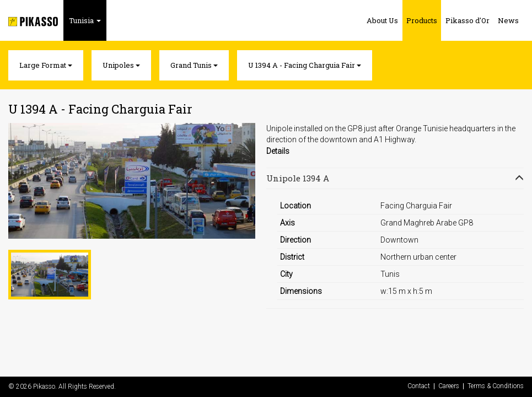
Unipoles (121, 65)
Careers (449, 386)
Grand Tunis (194, 65)
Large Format (46, 65)
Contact (419, 386)
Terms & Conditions (496, 386)
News (508, 20)
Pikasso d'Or (467, 20)
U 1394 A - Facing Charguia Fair (305, 65)
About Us (382, 20)
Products (422, 20)
